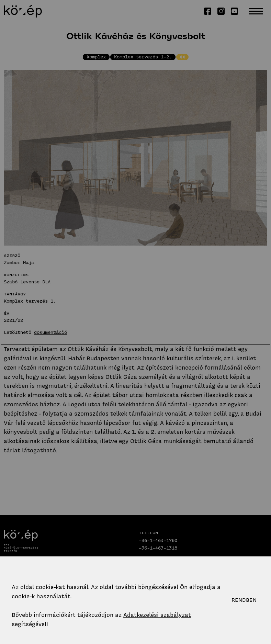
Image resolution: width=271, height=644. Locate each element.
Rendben (244, 600)
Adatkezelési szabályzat (157, 615)
